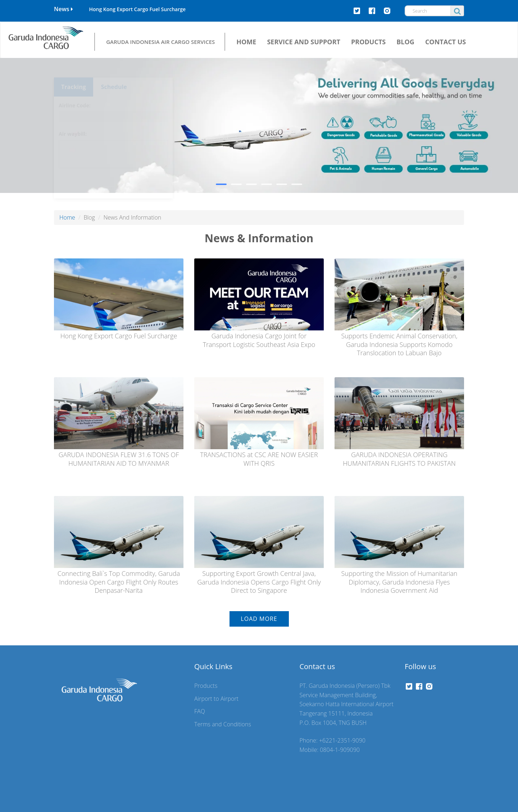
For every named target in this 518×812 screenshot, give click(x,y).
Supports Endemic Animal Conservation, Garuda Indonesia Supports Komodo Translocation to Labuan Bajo (399, 344)
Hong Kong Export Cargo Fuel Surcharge (137, 9)
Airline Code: (75, 92)
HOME (246, 42)
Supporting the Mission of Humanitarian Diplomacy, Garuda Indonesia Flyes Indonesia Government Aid (399, 582)
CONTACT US (446, 42)
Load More (259, 619)
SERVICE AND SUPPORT (304, 42)
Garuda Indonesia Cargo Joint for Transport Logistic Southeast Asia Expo (259, 340)
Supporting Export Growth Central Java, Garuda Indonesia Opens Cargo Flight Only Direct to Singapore (259, 582)
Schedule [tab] (114, 74)
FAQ (200, 711)
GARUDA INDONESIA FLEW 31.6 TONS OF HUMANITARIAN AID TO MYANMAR (119, 459)
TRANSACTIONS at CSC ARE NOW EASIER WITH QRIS (259, 459)
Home (67, 217)
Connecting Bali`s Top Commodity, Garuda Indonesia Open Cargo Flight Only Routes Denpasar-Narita (119, 582)
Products (206, 686)
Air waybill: (73, 121)
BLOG (405, 42)
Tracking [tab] (74, 74)
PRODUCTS (368, 42)
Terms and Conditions (223, 724)
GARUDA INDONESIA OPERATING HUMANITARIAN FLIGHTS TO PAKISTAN (399, 459)
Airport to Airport (216, 699)
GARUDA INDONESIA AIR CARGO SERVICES (160, 41)
